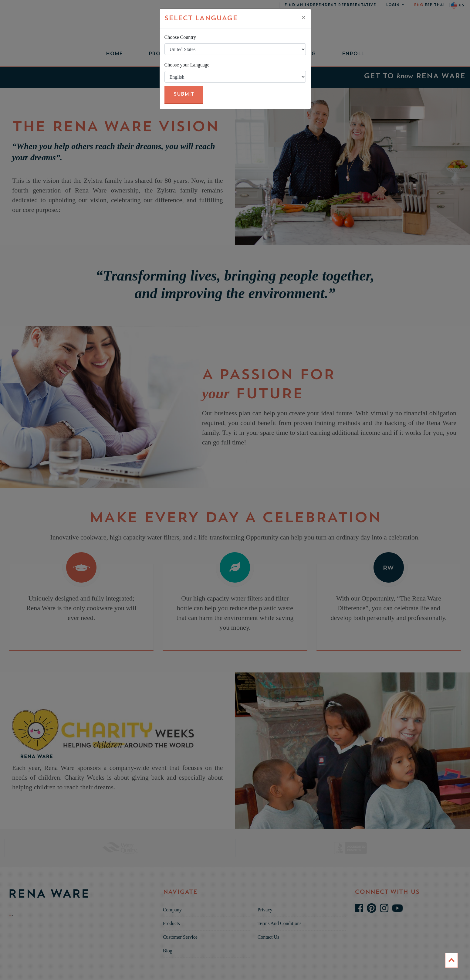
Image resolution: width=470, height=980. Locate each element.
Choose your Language (187, 65)
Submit (184, 94)
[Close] (304, 17)
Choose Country (180, 37)
